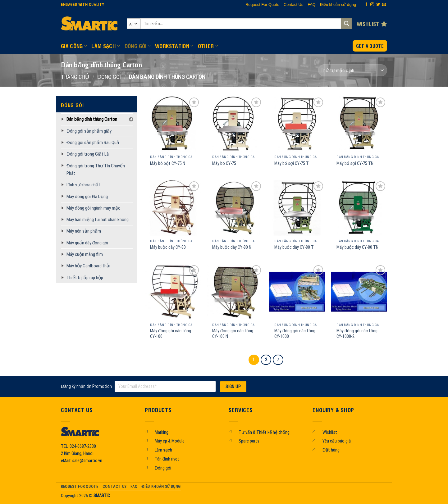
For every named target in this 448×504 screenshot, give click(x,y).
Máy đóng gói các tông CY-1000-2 (357, 334)
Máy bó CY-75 (224, 163)
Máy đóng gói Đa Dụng (87, 197)
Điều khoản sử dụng (338, 5)
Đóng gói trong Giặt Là (88, 154)
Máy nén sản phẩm (84, 231)
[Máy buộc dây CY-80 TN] (359, 208)
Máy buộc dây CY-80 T (294, 247)
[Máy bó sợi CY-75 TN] (359, 124)
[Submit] (346, 24)
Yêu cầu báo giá (337, 441)
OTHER (208, 46)
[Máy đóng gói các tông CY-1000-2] (359, 292)
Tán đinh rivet (167, 459)
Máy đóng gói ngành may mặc (93, 208)
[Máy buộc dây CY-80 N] (235, 208)
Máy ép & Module (170, 441)
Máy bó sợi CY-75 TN (355, 163)
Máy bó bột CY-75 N (168, 163)
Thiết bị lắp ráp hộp (85, 278)
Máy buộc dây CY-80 (168, 247)
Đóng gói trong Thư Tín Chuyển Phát (96, 170)
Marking (162, 432)
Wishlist (330, 432)
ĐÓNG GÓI (138, 46)
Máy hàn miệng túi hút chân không (98, 220)
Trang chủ (75, 77)
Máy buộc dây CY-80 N (232, 247)
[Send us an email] (384, 5)
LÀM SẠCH (106, 46)
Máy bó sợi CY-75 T (292, 163)
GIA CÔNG (74, 46)
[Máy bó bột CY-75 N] (173, 124)
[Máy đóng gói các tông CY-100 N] (235, 292)
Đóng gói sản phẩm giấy (89, 131)
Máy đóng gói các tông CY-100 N (233, 334)
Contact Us (293, 5)
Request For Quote (262, 5)
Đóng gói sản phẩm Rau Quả (93, 143)
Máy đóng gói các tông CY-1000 (295, 334)
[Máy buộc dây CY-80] (173, 208)
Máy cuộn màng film (85, 254)
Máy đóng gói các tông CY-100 (171, 334)
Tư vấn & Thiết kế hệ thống (264, 432)
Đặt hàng (331, 450)
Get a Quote (370, 46)
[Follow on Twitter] (378, 5)
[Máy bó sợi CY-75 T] (297, 124)
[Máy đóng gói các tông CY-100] (173, 292)
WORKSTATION (174, 46)
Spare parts (249, 441)
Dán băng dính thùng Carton (92, 119)
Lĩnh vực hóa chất (83, 185)
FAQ (312, 5)
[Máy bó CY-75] (235, 124)
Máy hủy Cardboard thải (88, 266)
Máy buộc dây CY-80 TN (357, 247)
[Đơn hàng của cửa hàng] (353, 70)
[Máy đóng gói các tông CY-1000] (297, 292)
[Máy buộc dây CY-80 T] (297, 208)
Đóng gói (163, 468)
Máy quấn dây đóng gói (87, 243)
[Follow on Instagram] (372, 5)
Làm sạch (163, 450)
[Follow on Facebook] (366, 5)
